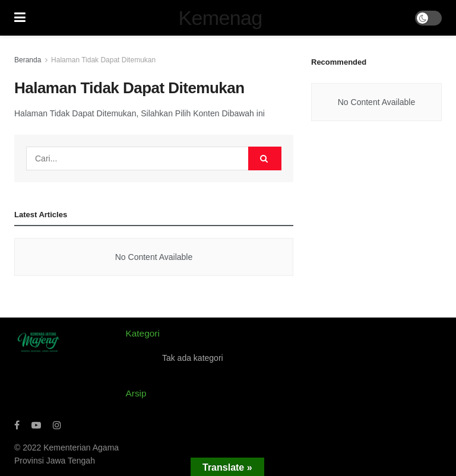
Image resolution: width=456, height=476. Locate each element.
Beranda (28, 60)
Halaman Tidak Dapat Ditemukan (103, 60)
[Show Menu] (20, 18)
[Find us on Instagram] (57, 425)
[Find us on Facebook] (17, 425)
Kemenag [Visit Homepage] (221, 18)
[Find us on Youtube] (36, 425)
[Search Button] (265, 158)
